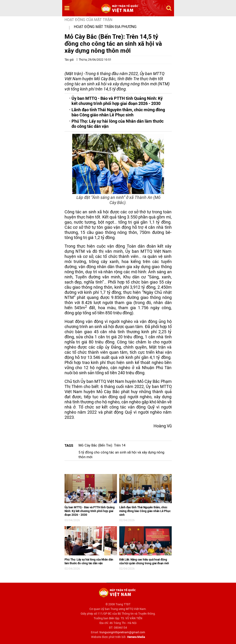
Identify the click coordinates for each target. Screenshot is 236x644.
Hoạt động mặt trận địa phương (105, 27)
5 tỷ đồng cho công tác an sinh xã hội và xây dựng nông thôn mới (121, 455)
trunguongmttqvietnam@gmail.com (122, 632)
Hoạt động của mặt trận (88, 20)
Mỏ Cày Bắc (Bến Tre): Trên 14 (102, 445)
